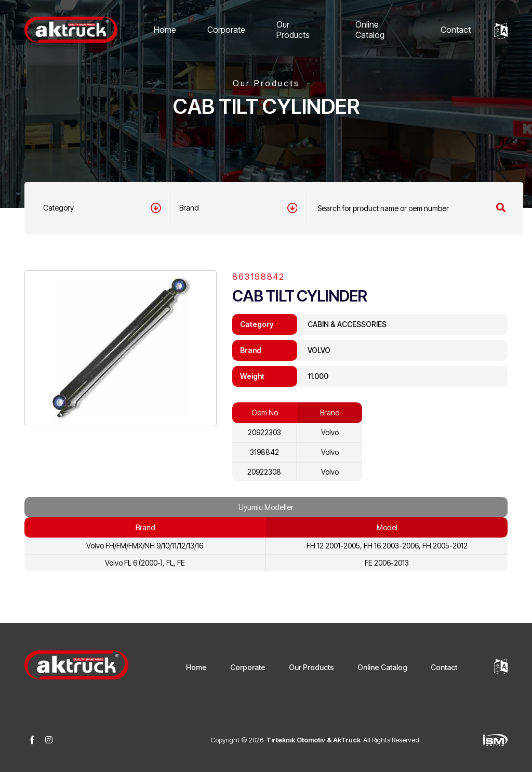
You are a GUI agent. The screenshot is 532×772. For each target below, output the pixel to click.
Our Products (293, 30)
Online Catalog (370, 30)
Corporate (226, 30)
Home (165, 30)
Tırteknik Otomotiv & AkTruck (313, 740)
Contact (456, 30)
